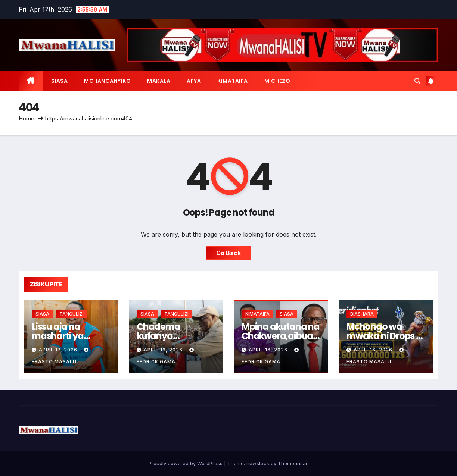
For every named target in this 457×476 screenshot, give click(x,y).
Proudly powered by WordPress (186, 463)
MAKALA (159, 81)
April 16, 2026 (164, 350)
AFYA (194, 81)
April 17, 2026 (59, 350)
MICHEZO (277, 81)
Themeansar (293, 463)
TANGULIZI (71, 314)
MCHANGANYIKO (107, 81)
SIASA (60, 81)
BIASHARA (362, 314)
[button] (417, 81)
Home (27, 118)
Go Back (228, 253)
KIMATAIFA (233, 81)
